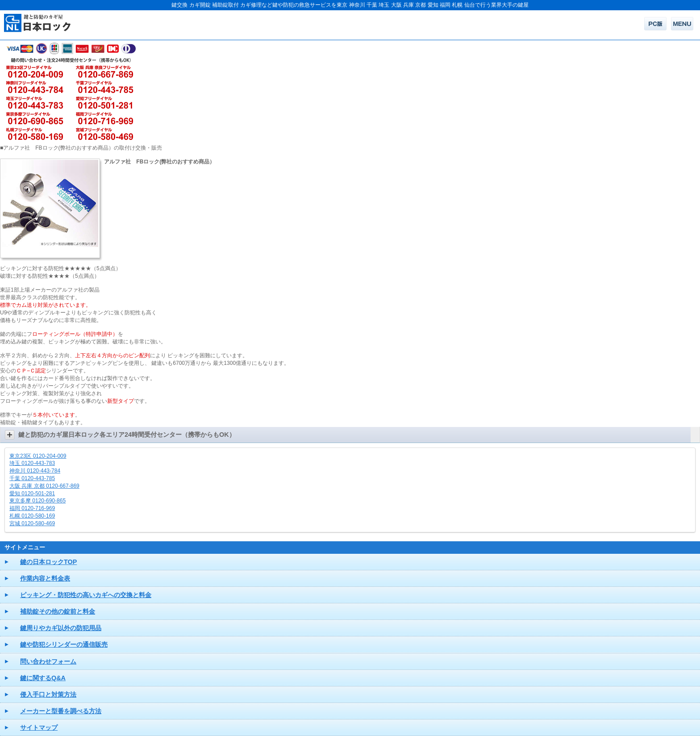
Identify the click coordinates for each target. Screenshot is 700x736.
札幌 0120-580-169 (32, 516)
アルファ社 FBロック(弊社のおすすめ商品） (159, 162)
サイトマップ (39, 728)
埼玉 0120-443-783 (32, 463)
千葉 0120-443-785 (32, 478)
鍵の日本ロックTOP (48, 562)
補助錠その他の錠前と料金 (58, 611)
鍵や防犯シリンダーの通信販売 (64, 644)
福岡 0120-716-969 (32, 508)
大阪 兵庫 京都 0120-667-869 (44, 486)
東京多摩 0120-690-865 (37, 501)
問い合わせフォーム (48, 661)
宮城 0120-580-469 (32, 523)
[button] (350, 435)
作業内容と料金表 (45, 578)
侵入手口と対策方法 (48, 694)
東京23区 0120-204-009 (38, 456)
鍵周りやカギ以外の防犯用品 (61, 628)
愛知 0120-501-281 (32, 493)
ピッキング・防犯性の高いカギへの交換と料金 (86, 595)
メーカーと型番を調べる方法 (61, 711)
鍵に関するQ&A (43, 678)
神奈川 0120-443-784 (35, 471)
